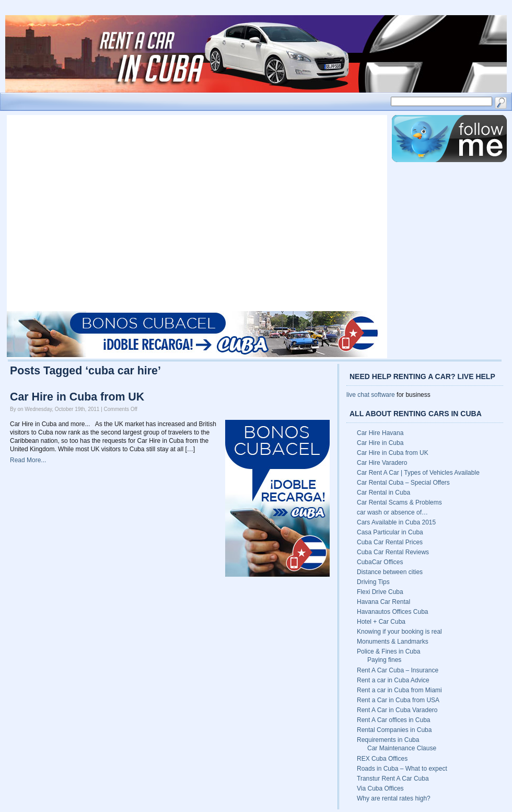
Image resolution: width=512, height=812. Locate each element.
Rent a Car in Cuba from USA (398, 700)
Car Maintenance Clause (402, 748)
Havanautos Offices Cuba (393, 612)
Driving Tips (373, 582)
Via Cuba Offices (380, 788)
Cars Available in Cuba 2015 (396, 522)
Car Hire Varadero (382, 463)
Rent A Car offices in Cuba (394, 720)
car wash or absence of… (392, 512)
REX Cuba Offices (382, 759)
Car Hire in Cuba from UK (77, 397)
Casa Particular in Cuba (390, 532)
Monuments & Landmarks (393, 642)
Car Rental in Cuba (383, 493)
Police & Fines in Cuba (388, 651)
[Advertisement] (98, 213)
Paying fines (384, 660)
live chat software (371, 395)
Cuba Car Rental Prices (390, 542)
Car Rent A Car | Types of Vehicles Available (418, 473)
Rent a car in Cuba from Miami (399, 690)
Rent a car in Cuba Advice (393, 680)
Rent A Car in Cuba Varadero (397, 710)
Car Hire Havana (380, 433)
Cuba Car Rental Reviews (393, 552)
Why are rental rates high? (394, 798)
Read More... (28, 460)
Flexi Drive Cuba (380, 592)
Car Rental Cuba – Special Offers (403, 483)
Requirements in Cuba (388, 740)
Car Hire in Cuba (380, 443)
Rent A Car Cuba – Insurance (398, 670)
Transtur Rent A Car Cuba (393, 779)
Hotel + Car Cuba (381, 622)
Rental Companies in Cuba (394, 730)
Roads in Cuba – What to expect (402, 769)
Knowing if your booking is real (399, 632)
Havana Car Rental (383, 602)
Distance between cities (390, 572)
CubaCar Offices (380, 562)
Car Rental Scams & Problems (399, 502)
